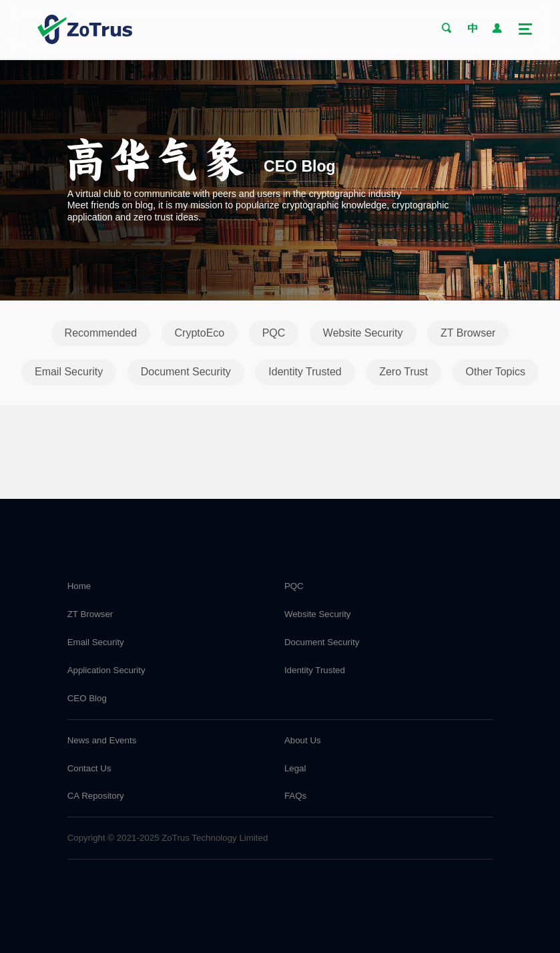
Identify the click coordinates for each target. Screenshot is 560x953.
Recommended (101, 333)
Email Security (69, 372)
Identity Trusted (305, 372)
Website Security (363, 333)
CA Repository (96, 796)
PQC (274, 333)
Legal (295, 768)
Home (79, 586)
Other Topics (496, 372)
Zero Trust (403, 372)
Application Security (106, 670)
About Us (303, 740)
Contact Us (89, 768)
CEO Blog (87, 698)
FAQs (295, 796)
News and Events (102, 740)
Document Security (186, 372)
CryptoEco (200, 333)
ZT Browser (468, 333)
